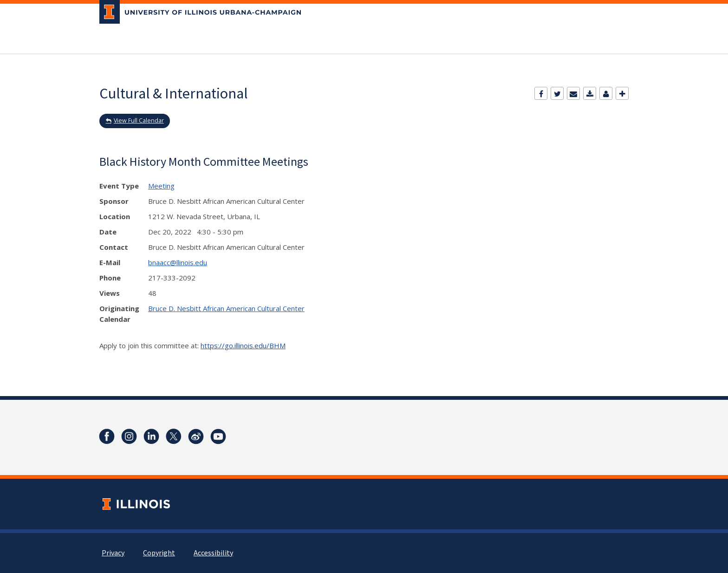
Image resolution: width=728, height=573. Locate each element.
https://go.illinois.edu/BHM (243, 345)
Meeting (161, 186)
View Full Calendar (139, 120)
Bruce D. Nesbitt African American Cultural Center (226, 308)
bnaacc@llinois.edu (178, 262)
